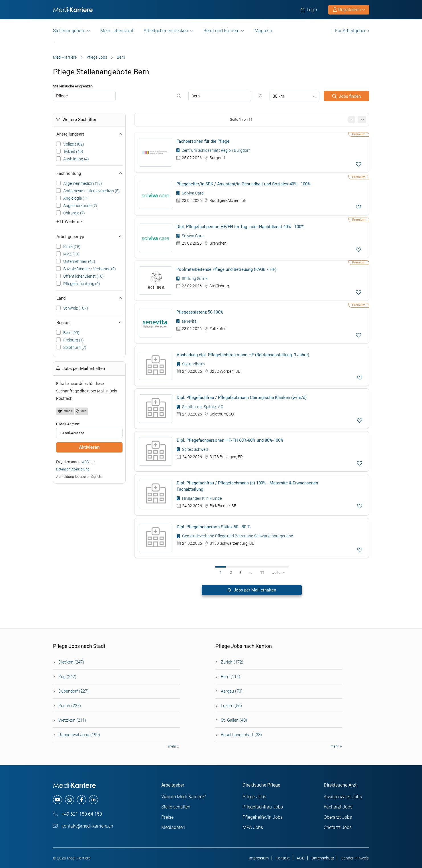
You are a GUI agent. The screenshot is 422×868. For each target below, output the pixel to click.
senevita (186, 321)
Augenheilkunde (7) (80, 206)
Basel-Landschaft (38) (241, 735)
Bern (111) (231, 677)
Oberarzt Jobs (338, 817)
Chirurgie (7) (74, 213)
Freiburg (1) (74, 340)
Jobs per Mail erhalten (252, 590)
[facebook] (81, 800)
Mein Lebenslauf (117, 31)
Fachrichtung (89, 173)
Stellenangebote (69, 31)
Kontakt (283, 858)
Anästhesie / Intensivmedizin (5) (91, 191)
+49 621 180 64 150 (78, 814)
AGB (85, 462)
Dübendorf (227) (74, 691)
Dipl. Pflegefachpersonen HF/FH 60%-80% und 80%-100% (230, 440)
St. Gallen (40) (234, 720)
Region (89, 323)
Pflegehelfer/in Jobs (263, 817)
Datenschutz (323, 858)
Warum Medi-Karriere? (184, 797)
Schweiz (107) (76, 308)
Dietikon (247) (71, 662)
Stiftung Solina (192, 279)
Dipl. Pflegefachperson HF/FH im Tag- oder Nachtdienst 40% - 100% (240, 227)
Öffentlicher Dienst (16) (83, 276)
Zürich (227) (70, 706)
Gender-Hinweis (355, 858)
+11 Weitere (70, 222)
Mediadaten (173, 827)
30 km (278, 96)
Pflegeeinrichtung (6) (82, 284)
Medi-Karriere (65, 57)
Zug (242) (67, 677)
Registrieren (349, 10)
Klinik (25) (72, 247)
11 (262, 573)
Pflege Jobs (97, 57)
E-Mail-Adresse (68, 424)
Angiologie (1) (75, 198)
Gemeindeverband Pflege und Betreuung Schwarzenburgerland (235, 536)
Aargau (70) (232, 691)
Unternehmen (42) (79, 261)
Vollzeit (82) (74, 144)
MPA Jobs (253, 827)
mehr (174, 746)
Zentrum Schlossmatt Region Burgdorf (213, 150)
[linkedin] (93, 800)
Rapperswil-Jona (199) (79, 735)
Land (89, 298)
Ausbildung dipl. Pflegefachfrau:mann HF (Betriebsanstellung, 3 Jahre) (243, 355)
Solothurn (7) (75, 347)
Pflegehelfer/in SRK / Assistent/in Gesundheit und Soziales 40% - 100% (243, 184)
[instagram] (70, 800)
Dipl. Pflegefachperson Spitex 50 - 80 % (214, 527)
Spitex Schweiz (192, 449)
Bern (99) (71, 333)
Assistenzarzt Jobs (343, 797)
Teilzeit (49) (73, 152)
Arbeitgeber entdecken (166, 31)
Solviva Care (190, 193)
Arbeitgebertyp (89, 237)
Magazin (263, 31)
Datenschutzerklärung (73, 469)
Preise (167, 817)
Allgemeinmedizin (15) (83, 183)
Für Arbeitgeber (350, 31)
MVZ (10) (71, 254)
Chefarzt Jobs (338, 827)
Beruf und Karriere (221, 31)
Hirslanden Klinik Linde (199, 498)
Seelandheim (191, 364)
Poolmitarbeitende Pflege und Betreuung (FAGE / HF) (226, 269)
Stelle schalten (176, 807)
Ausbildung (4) (76, 159)
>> (362, 119)
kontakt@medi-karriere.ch (83, 826)
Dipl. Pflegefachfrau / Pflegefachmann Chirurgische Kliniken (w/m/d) (242, 398)
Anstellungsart (89, 134)
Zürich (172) (232, 662)
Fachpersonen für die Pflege (203, 141)
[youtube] (58, 800)
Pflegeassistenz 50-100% (200, 312)
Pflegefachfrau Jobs (263, 807)
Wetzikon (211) (72, 720)
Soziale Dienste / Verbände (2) (90, 269)
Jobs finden (346, 96)
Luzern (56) (231, 706)
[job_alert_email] (89, 433)
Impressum (259, 858)
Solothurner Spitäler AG (200, 407)
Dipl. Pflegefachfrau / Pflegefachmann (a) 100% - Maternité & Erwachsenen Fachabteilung (247, 486)
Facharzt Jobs (338, 807)
